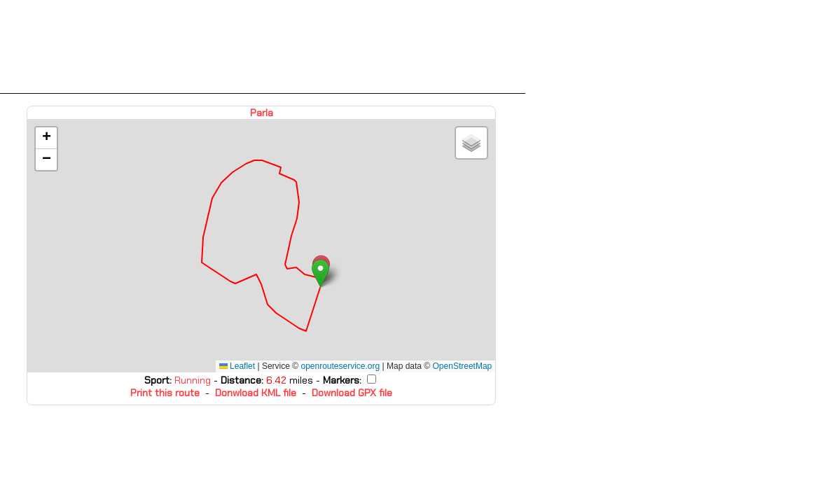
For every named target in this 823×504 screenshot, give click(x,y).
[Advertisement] (263, 47)
